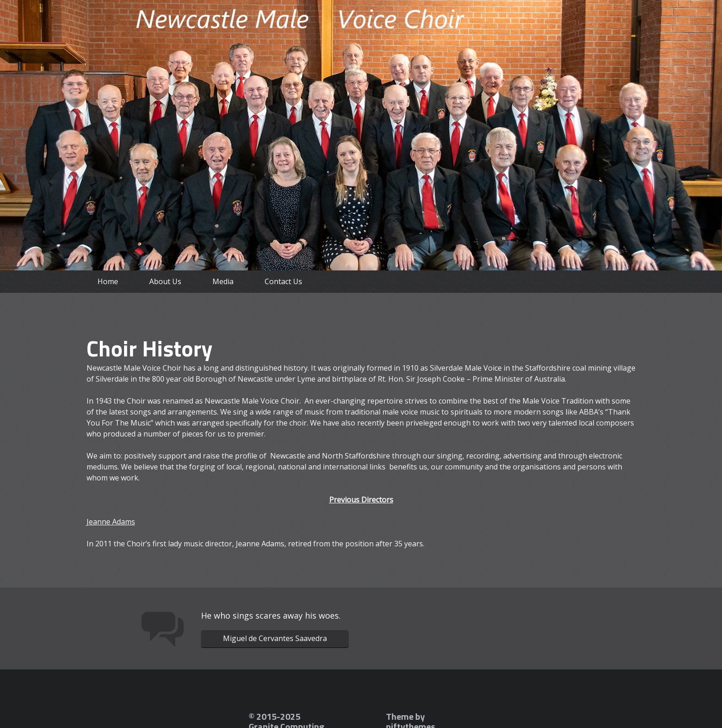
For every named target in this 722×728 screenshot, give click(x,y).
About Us (165, 281)
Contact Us (283, 281)
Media (223, 281)
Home (108, 281)
